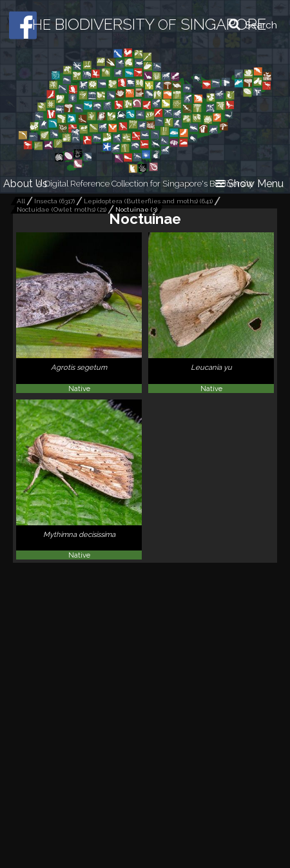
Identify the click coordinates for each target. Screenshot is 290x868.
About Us (25, 184)
